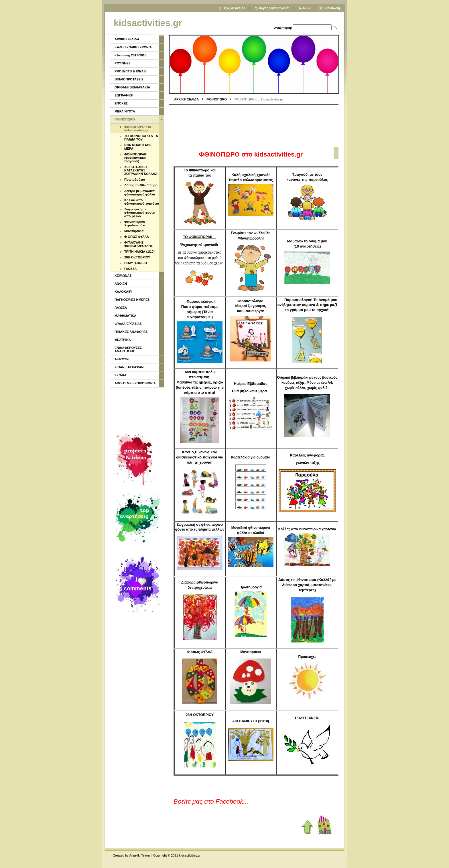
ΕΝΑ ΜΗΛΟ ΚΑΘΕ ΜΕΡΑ (138, 147)
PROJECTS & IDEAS (130, 71)
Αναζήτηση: (283, 28)
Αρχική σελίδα (234, 8)
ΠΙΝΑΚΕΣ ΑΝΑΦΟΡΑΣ (131, 332)
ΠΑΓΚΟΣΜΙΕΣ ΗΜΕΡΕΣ (132, 300)
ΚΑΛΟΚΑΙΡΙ (123, 292)
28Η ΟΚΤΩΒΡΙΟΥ (137, 257)
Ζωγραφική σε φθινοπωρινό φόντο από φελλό (139, 213)
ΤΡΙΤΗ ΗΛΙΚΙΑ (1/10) (139, 252)
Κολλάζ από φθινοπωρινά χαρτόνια (142, 202)
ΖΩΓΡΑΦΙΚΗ (124, 95)
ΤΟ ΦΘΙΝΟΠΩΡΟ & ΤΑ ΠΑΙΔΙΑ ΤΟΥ (141, 138)
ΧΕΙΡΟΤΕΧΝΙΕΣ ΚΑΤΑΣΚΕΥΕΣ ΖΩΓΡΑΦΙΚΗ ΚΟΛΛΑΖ (141, 170)
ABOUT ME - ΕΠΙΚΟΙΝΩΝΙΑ (135, 383)
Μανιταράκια (134, 231)
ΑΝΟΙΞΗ (121, 284)
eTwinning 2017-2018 (130, 55)
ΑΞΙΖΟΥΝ (122, 359)
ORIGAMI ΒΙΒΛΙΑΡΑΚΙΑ (132, 87)
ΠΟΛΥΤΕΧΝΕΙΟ (136, 263)
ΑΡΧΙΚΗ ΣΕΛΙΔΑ (186, 99)
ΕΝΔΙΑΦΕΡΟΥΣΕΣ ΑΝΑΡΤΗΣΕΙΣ (128, 349)
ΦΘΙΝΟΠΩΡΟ (217, 99)
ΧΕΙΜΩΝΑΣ (123, 276)
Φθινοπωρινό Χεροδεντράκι (135, 224)
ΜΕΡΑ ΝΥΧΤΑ (125, 111)
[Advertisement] (254, 124)
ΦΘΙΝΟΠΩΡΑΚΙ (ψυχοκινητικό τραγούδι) (136, 158)
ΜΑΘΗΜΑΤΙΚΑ (125, 316)
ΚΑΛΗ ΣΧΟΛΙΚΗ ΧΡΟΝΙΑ (133, 47)
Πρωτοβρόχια (135, 179)
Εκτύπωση (332, 8)
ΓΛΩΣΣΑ (130, 269)
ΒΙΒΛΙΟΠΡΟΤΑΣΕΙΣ (129, 79)
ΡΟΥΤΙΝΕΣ (123, 63)
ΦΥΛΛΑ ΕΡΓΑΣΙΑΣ (128, 324)
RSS (307, 8)
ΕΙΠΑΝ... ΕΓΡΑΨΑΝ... (130, 367)
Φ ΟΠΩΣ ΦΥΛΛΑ (137, 237)
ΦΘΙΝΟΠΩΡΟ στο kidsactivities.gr (138, 128)
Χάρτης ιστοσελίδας (274, 8)
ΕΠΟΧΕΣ (121, 103)
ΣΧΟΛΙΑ (120, 375)
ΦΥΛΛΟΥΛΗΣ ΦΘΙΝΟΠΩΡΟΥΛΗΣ (138, 244)
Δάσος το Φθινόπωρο (141, 185)
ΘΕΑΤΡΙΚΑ (123, 340)
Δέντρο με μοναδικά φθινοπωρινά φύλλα (140, 193)
